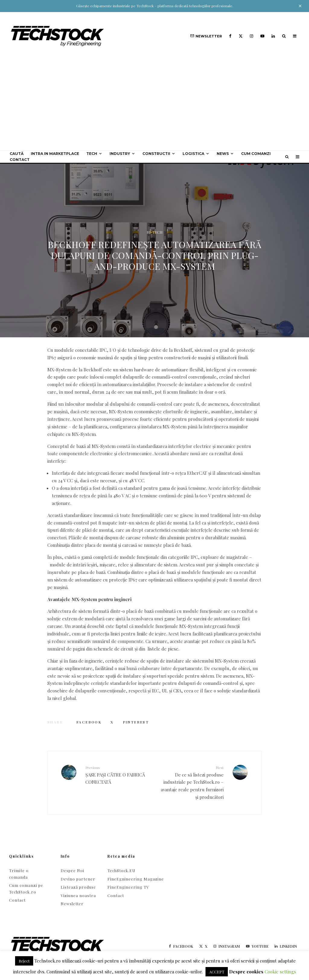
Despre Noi (72, 870)
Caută (17, 154)
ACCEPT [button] (217, 972)
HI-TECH (154, 232)
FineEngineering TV (128, 887)
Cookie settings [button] (280, 972)
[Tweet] (112, 722)
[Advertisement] (154, 105)
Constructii (156, 154)
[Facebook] (230, 36)
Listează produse (78, 887)
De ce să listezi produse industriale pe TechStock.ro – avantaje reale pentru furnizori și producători (191, 782)
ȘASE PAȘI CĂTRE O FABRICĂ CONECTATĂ (118, 775)
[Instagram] (252, 36)
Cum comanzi (256, 154)
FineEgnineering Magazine (136, 879)
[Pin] (136, 722)
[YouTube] (262, 36)
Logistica (193, 154)
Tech (92, 154)
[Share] (89, 722)
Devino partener (78, 879)
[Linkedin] (273, 36)
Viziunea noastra (78, 895)
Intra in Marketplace (55, 154)
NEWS (223, 154)
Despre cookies (246, 972)
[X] (241, 36)
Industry (120, 154)
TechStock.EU (121, 870)
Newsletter (72, 904)
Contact (20, 160)
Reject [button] (24, 961)
